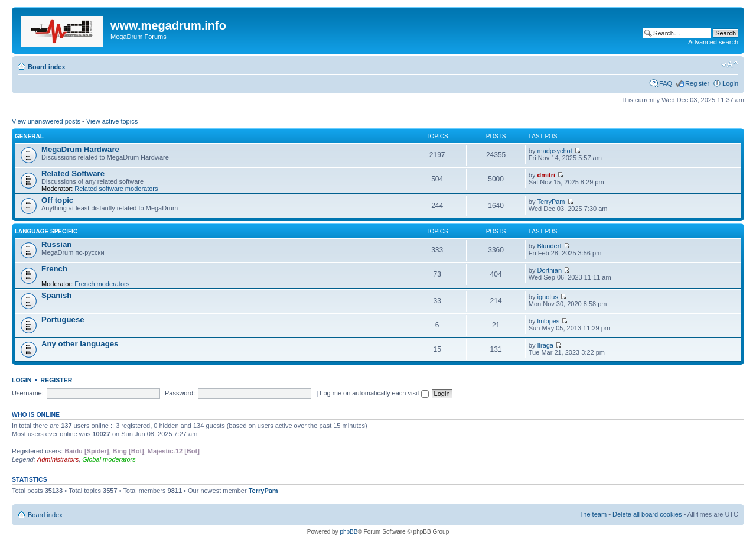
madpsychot (554, 151)
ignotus (547, 297)
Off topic (57, 200)
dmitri (546, 175)
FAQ (666, 83)
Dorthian (549, 270)
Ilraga (545, 345)
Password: (180, 393)
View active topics (112, 121)
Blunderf (549, 246)
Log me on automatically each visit (374, 393)
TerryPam (551, 202)
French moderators (102, 284)
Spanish (56, 295)
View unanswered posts (46, 121)
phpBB (348, 532)
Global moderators (109, 459)
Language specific (46, 231)
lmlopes (548, 321)
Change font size (730, 64)
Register (697, 83)
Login (730, 83)
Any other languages (80, 344)
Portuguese (63, 319)
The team (593, 514)
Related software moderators (116, 189)
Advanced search (713, 42)
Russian (56, 244)
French (54, 269)
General (29, 136)
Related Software (73, 173)
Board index (47, 67)
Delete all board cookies (647, 514)
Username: (28, 393)
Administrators (58, 459)
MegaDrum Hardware (80, 149)
